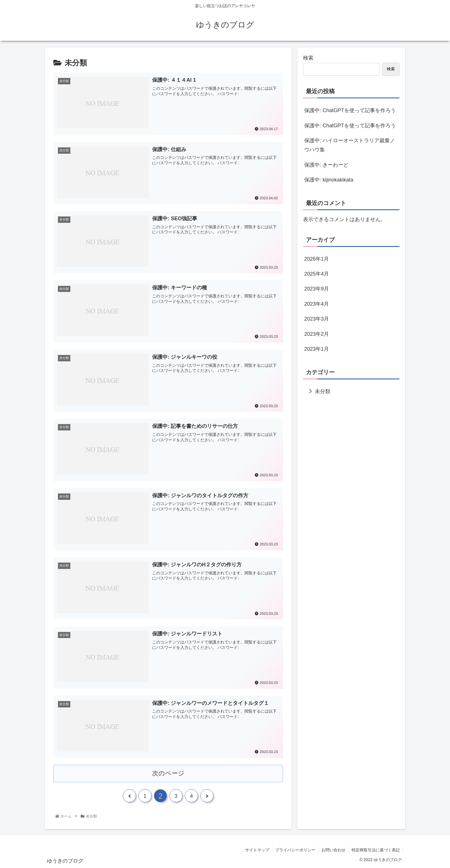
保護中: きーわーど (326, 165)
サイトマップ (257, 850)
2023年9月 (317, 289)
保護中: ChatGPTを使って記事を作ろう (350, 110)
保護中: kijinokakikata (329, 180)
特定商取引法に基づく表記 (376, 850)
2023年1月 (317, 349)
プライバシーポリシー (295, 850)
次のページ (168, 773)
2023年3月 (317, 319)
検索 (308, 58)
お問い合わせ (333, 850)
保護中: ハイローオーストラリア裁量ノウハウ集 (350, 145)
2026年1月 (317, 259)
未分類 (323, 391)
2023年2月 (317, 334)
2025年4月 (317, 274)
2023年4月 (317, 304)
